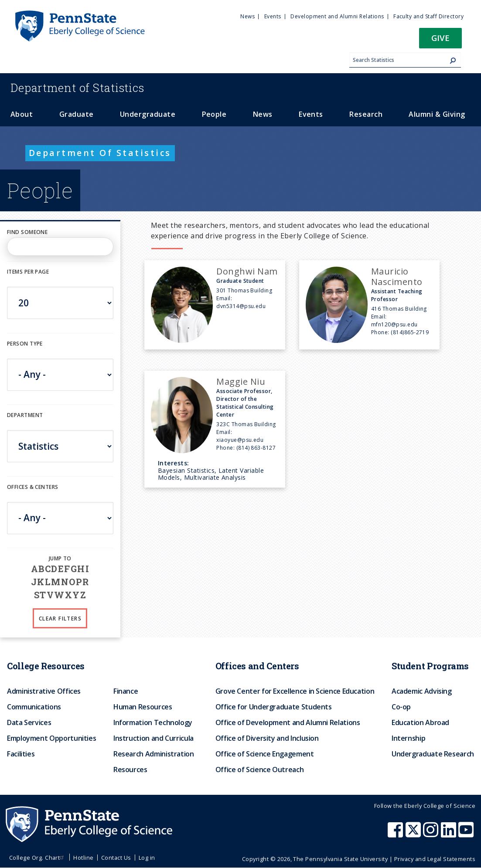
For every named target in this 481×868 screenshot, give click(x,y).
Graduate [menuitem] (77, 114)
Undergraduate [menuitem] (148, 114)
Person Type (25, 344)
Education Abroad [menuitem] (420, 722)
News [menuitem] (247, 16)
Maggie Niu (241, 381)
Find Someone (27, 232)
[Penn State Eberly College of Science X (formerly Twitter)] (414, 834)
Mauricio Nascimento (397, 276)
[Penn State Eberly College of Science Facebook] (396, 834)
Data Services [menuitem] (29, 722)
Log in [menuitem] (147, 858)
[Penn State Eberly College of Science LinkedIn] (450, 834)
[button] (440, 41)
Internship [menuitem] (408, 738)
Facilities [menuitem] (21, 754)
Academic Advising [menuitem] (422, 691)
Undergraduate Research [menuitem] (433, 754)
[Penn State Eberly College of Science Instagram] (432, 834)
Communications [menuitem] (34, 707)
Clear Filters (60, 619)
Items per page (28, 272)
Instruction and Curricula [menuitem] (154, 738)
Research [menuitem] (366, 114)
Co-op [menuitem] (401, 707)
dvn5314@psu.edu (241, 306)
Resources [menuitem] (130, 770)
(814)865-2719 (410, 332)
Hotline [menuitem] (83, 858)
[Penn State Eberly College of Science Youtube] (467, 834)
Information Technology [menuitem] (153, 722)
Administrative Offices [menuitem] (44, 691)
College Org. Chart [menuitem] (38, 858)
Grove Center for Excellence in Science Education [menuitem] (295, 691)
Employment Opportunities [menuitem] (51, 738)
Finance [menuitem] (126, 691)
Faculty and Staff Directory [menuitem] (428, 16)
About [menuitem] (22, 114)
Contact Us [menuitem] (116, 858)
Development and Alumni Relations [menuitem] (337, 16)
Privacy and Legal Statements (435, 859)
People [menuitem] (214, 114)
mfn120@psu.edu (394, 324)
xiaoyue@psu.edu (240, 440)
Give (440, 38)
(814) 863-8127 (256, 448)
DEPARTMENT (25, 415)
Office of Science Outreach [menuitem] (260, 770)
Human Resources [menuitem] (143, 707)
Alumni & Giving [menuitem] (437, 114)
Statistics (77, 88)
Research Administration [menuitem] (154, 754)
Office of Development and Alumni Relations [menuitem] (288, 722)
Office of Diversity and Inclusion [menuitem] (267, 738)
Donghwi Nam (247, 271)
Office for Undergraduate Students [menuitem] (274, 707)
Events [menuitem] (273, 16)
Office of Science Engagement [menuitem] (265, 754)
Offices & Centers (32, 487)
